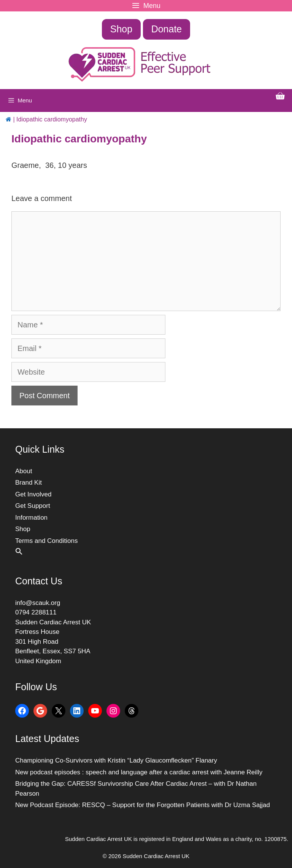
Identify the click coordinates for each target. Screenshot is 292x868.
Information (31, 518)
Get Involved (33, 494)
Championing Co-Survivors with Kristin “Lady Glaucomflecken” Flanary (116, 760)
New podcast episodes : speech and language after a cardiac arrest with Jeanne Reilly (139, 772)
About (24, 471)
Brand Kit (29, 483)
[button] (19, 553)
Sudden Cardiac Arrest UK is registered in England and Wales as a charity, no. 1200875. (177, 839)
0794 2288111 (36, 612)
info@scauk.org (38, 603)
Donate (167, 29)
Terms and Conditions (46, 541)
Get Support (33, 506)
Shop (121, 29)
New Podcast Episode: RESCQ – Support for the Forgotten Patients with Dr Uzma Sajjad (143, 805)
